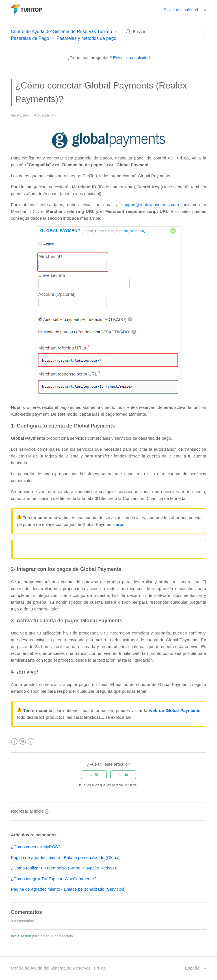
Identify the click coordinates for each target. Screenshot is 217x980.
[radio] (94, 775)
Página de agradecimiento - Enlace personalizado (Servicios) (68, 889)
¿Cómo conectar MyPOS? (35, 847)
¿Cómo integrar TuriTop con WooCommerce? (53, 879)
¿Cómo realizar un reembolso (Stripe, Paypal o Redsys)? (64, 868)
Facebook (14, 742)
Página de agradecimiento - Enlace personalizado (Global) (66, 857)
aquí (120, 524)
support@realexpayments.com (150, 205)
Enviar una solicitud (181, 10)
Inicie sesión (21, 936)
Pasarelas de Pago (30, 38)
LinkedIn (31, 742)
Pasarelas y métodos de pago (86, 38)
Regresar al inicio (30, 811)
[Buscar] (164, 32)
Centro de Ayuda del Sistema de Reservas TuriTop (61, 32)
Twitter (23, 742)
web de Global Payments (175, 710)
